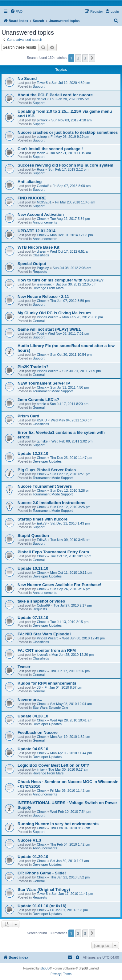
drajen (41, 251)
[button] (92, 58)
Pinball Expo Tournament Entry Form (53, 552)
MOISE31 (44, 202)
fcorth (41, 153)
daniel (41, 99)
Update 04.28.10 (33, 716)
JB (39, 687)
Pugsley (43, 268)
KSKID (42, 420)
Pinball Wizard (47, 317)
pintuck (42, 120)
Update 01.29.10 (33, 857)
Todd (40, 333)
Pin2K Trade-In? (33, 367)
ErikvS (42, 523)
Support (39, 86)
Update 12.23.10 (33, 453)
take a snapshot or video (41, 601)
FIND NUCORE (32, 198)
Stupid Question (33, 536)
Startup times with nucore (43, 519)
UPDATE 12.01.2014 (37, 231)
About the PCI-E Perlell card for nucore (55, 95)
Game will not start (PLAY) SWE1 (49, 329)
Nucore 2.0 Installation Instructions (51, 503)
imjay (41, 769)
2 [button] (78, 58)
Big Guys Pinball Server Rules (47, 470)
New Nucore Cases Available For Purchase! (59, 585)
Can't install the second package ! (50, 149)
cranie (41, 404)
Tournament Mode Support (53, 391)
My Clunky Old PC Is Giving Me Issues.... (57, 313)
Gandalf (43, 186)
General (39, 321)
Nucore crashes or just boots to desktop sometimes (68, 132)
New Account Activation (41, 214)
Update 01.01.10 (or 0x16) (42, 906)
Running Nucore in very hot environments (58, 824)
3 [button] (85, 58)
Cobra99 (43, 605)
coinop (42, 137)
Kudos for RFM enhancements (47, 683)
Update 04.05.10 (33, 749)
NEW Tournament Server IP (44, 383)
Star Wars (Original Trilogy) (44, 889)
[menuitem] (16, 11)
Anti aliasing (30, 182)
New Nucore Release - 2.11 (43, 296)
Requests (40, 272)
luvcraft (42, 655)
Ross (41, 169)
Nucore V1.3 (29, 840)
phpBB (45, 968)
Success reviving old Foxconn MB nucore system (65, 165)
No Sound (27, 78)
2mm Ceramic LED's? (38, 400)
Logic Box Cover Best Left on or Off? (53, 765)
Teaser (24, 667)
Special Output (32, 264)
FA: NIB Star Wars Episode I (45, 634)
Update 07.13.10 (33, 618)
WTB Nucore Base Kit (39, 247)
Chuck (41, 219)
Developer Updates (47, 461)
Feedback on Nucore (38, 732)
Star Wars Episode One (50, 708)
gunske (42, 441)
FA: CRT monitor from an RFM (47, 650)
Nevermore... (30, 700)
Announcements (45, 222)
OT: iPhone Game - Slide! (42, 873)
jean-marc (44, 284)
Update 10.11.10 (33, 568)
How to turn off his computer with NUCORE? (61, 280)
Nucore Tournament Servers (45, 486)
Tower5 (42, 83)
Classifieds (41, 255)
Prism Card (28, 416)
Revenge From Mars (48, 288)
